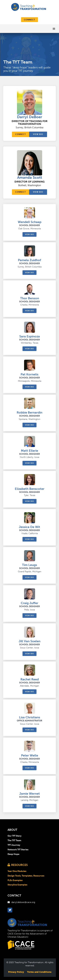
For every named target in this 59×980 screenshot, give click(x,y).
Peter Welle (30, 755)
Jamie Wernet (30, 794)
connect (29, 20)
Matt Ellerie (29, 451)
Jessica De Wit (29, 527)
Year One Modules (17, 871)
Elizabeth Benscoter (30, 489)
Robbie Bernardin (29, 412)
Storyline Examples (17, 885)
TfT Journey (14, 845)
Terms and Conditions (39, 972)
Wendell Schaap (30, 222)
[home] (27, 7)
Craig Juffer (29, 603)
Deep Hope (13, 854)
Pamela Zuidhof (29, 260)
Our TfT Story (14, 836)
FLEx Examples (15, 880)
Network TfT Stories (18, 850)
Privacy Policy (16, 972)
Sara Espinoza (30, 336)
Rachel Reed (30, 679)
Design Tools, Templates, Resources (26, 876)
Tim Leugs (29, 565)
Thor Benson (30, 298)
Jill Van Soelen (30, 641)
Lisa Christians (30, 717)
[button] (54, 29)
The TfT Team (14, 841)
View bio (38, 134)
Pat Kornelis (29, 374)
